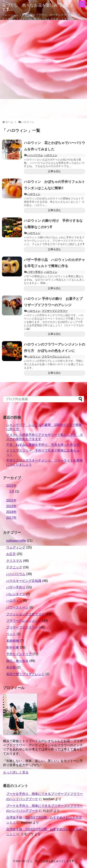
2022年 (11, 486)
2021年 (11, 500)
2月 (12, 491)
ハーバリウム (35, 155)
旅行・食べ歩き (17, 661)
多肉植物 (13, 641)
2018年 (11, 512)
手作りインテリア (19, 654)
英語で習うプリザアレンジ (25, 674)
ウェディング (16, 547)
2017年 (11, 518)
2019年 (11, 506)
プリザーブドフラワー (55, 311)
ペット (11, 634)
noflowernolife (16, 541)
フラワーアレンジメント (56, 357)
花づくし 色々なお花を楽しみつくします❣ (38, 7)
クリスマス (14, 561)
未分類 (11, 667)
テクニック (14, 567)
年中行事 (13, 647)
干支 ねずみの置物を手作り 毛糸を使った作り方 (43, 445)
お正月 (11, 554)
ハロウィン (51, 155)
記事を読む (55, 171)
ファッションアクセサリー (25, 614)
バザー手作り (35, 272)
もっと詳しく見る (16, 772)
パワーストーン (17, 607)
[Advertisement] (43, 72)
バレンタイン (16, 594)
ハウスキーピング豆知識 (24, 581)
